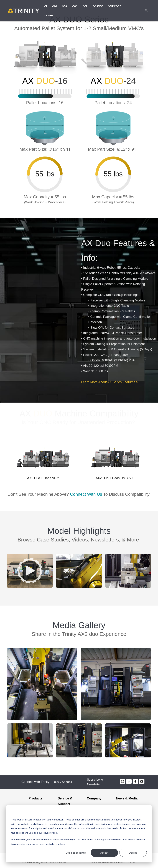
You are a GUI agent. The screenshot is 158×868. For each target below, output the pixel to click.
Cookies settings (76, 853)
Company (94, 798)
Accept (104, 853)
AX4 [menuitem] (75, 6)
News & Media (127, 798)
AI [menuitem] (46, 6)
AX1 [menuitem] (54, 6)
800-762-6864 (63, 782)
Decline (133, 853)
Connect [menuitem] (51, 15)
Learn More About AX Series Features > (110, 382)
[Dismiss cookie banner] (146, 813)
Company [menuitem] (115, 6)
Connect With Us (86, 486)
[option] (43, 463)
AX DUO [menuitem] (98, 6)
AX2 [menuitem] (65, 6)
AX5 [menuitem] (85, 6)
